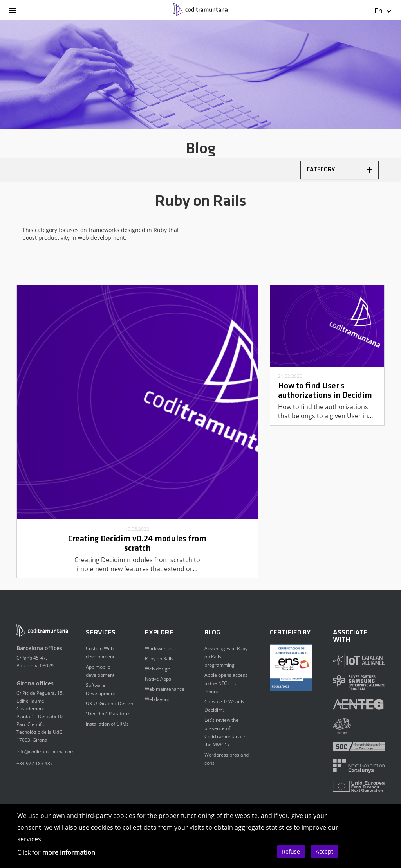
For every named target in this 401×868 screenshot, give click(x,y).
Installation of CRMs (107, 724)
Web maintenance (165, 689)
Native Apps (158, 679)
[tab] (340, 170)
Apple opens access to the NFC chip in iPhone (226, 683)
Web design (158, 669)
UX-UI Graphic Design (109, 704)
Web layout (157, 699)
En (383, 11)
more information (69, 852)
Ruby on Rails (159, 659)
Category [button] (340, 170)
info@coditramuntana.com (45, 752)
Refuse (291, 851)
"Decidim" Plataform (108, 714)
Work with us (159, 648)
